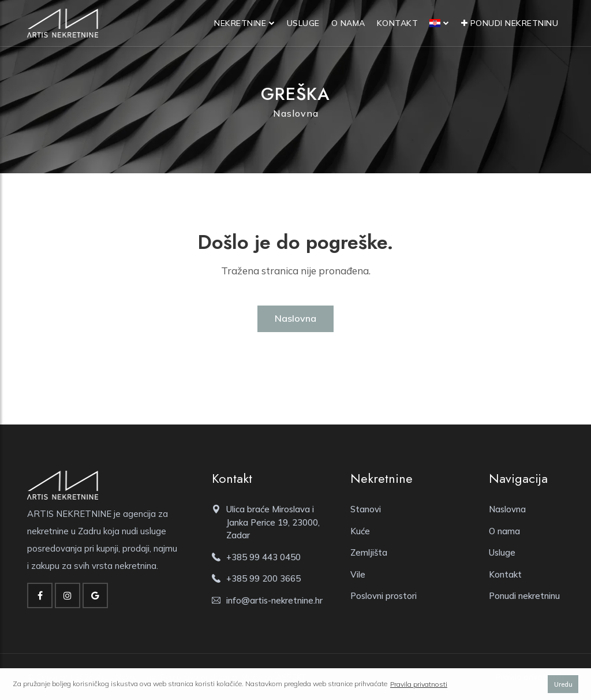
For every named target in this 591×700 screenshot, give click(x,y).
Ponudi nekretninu (510, 23)
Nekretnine (240, 23)
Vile (358, 574)
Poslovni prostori (384, 596)
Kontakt (398, 23)
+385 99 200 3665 (263, 578)
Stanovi (366, 509)
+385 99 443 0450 (263, 557)
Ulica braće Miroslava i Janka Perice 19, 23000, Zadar (273, 522)
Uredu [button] (563, 684)
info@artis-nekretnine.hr (274, 600)
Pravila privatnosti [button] (419, 684)
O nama (348, 23)
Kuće (360, 531)
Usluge (303, 23)
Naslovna (296, 113)
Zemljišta (369, 552)
